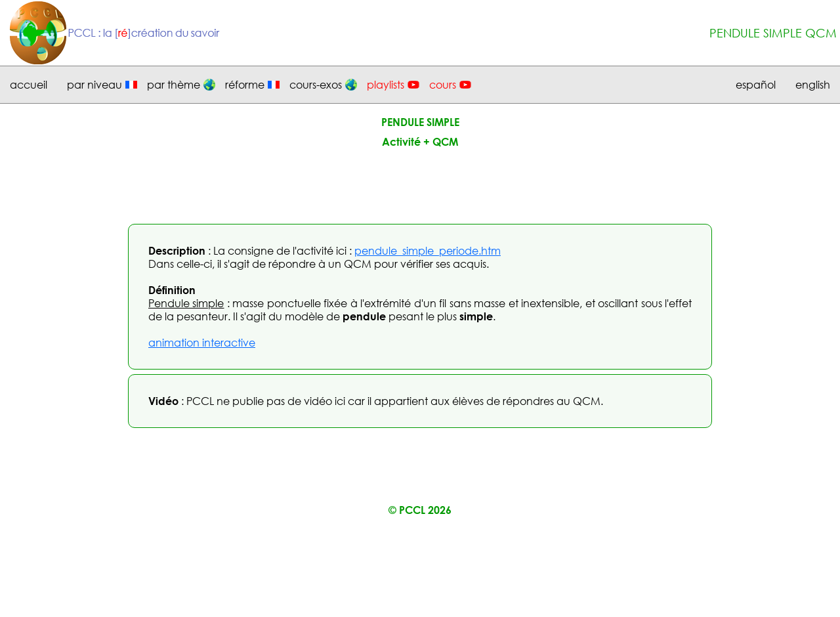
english (813, 85)
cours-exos (316, 85)
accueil (29, 85)
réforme (245, 85)
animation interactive (202, 343)
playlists (386, 85)
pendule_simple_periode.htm (428, 251)
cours (443, 85)
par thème (174, 85)
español (756, 85)
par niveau (94, 85)
